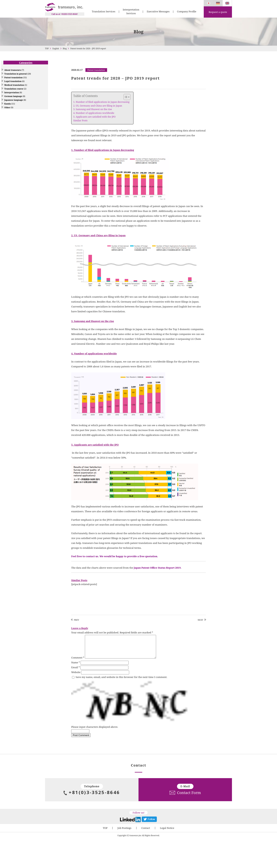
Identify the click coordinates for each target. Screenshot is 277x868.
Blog (65, 48)
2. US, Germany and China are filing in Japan (98, 106)
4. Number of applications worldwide (94, 113)
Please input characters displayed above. (95, 731)
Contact (146, 832)
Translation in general (16, 74)
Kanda (8, 104)
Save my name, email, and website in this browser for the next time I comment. (121, 682)
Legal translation (13, 81)
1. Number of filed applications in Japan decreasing (101, 102)
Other (7, 107)
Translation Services (104, 11)
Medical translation (14, 85)
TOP (47, 48)
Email (76, 672)
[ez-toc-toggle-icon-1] (125, 97)
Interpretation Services (131, 11)
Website (76, 677)
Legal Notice (167, 832)
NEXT (200, 620)
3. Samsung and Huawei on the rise (93, 109)
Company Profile (187, 11)
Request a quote (218, 12)
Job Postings (124, 832)
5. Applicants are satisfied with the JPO (94, 117)
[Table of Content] (127, 97)
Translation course (14, 89)
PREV (76, 620)
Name (76, 667)
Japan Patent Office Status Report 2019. (157, 568)
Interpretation (12, 92)
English (56, 48)
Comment (78, 662)
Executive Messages (158, 11)
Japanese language (14, 100)
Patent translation (13, 78)
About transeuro (13, 70)
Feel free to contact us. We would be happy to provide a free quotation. (115, 556)
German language (13, 96)
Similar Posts (80, 120)
